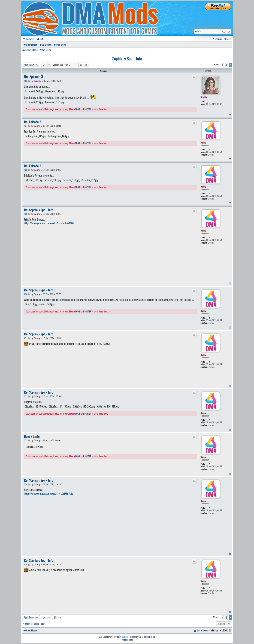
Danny (203, 143)
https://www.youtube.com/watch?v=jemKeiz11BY (49, 223)
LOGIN (78, 109)
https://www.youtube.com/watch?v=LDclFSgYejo (49, 494)
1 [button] (226, 65)
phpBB (124, 637)
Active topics (45, 50)
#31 (26, 338)
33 (207, 101)
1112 (208, 150)
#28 (26, 170)
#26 (26, 81)
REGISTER (87, 109)
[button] (222, 65)
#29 (26, 214)
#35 (26, 565)
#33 (26, 440)
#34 (26, 484)
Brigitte (204, 97)
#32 (26, 396)
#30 (26, 294)
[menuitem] (40, 39)
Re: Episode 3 (34, 77)
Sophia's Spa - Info (127, 58)
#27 (26, 126)
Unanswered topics (30, 50)
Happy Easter (32, 436)
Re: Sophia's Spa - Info (39, 210)
